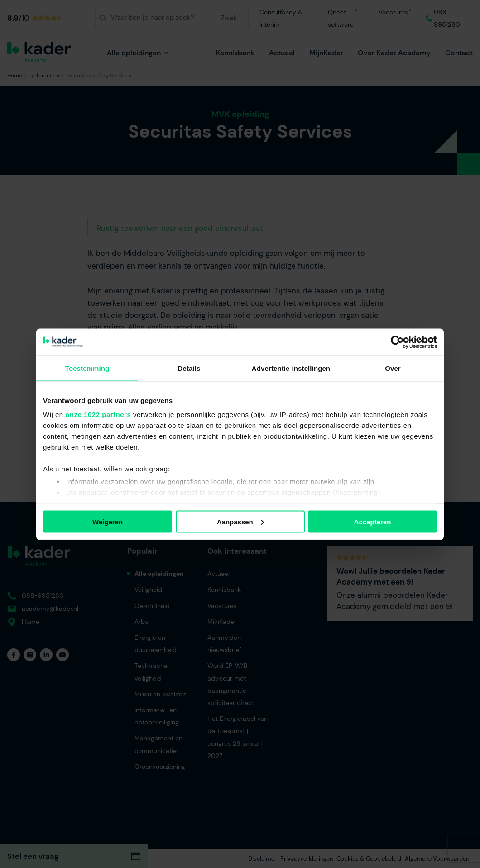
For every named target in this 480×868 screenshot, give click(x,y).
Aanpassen (240, 521)
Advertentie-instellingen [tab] (291, 368)
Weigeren (108, 521)
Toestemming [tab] (87, 368)
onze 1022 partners (98, 415)
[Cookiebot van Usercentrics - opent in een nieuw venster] (397, 342)
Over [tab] (393, 368)
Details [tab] (189, 368)
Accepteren (373, 521)
